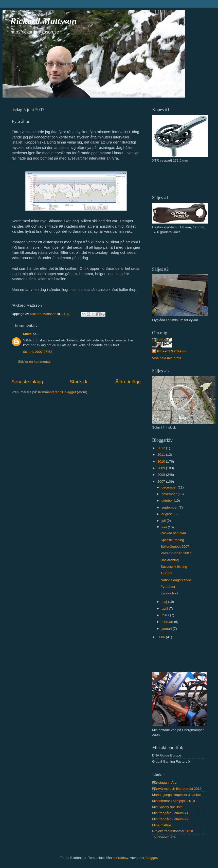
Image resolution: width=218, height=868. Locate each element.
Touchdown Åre (164, 837)
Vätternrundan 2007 (176, 553)
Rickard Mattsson (43, 21)
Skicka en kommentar (34, 362)
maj (165, 602)
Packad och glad (173, 533)
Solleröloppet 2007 (175, 547)
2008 (162, 475)
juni (165, 527)
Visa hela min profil (167, 358)
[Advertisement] (182, 178)
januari (167, 629)
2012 (162, 448)
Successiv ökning (174, 567)
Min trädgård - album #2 (170, 819)
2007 (162, 482)
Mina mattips (162, 825)
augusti (167, 514)
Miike (27, 334)
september (170, 507)
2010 (162, 461)
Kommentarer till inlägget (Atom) (63, 392)
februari (168, 622)
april (165, 609)
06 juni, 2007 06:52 (38, 352)
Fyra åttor (168, 587)
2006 (162, 637)
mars (166, 615)
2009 (162, 468)
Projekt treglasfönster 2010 (172, 831)
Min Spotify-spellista (167, 807)
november (170, 494)
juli (164, 521)
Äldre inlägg (128, 382)
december (170, 487)
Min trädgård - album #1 (170, 813)
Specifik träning (172, 540)
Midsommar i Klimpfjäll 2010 (174, 801)
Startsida (79, 382)
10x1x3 (166, 573)
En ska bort (169, 593)
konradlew (120, 858)
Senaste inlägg (27, 382)
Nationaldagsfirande (176, 580)
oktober (168, 501)
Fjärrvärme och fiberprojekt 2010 (177, 789)
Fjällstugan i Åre (164, 783)
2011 (162, 455)
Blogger (151, 858)
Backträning (170, 560)
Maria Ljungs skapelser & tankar (177, 795)
